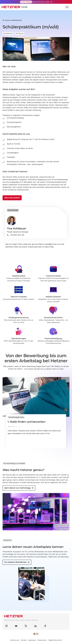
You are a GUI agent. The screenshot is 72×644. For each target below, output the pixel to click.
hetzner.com (15, 640)
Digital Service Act (55, 640)
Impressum (32, 640)
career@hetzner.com (52, 244)
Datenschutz (42, 640)
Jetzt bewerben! (12, 198)
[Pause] (66, 410)
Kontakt (24, 640)
